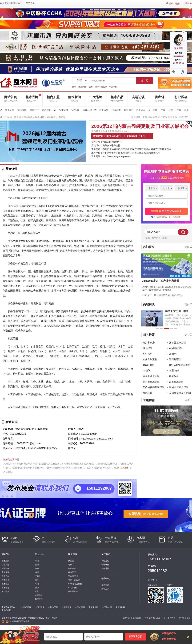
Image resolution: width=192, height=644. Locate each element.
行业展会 (181, 99)
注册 (177, 4)
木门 (37, 561)
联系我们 (125, 468)
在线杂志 (72, 568)
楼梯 (37, 588)
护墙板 (38, 576)
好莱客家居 (149, 343)
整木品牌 (33, 98)
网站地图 (105, 568)
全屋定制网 (120, 607)
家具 (37, 591)
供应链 (160, 99)
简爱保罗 (174, 376)
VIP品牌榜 (73, 588)
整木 (74, 87)
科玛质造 (148, 393)
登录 (171, 4)
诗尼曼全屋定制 (151, 376)
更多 (186, 110)
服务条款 (137, 618)
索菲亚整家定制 (178, 343)
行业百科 (104, 110)
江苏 (179, 110)
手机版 (61, 117)
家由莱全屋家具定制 (180, 393)
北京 (171, 110)
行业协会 (141, 110)
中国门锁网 (40, 607)
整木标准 (5, 584)
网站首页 (11, 99)
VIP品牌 (76, 110)
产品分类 (30, 3)
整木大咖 (10, 110)
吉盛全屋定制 (176, 382)
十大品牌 (96, 99)
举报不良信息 (185, 618)
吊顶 (37, 584)
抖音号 (170, 585)
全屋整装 (39, 595)
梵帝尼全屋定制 (151, 382)
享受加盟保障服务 (166, 211)
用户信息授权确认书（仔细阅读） (168, 217)
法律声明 (126, 618)
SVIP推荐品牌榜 (75, 584)
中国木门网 (53, 607)
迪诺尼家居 (175, 359)
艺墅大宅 (148, 354)
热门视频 (47, 110)
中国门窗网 (26, 607)
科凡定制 (148, 348)
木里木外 (82, 87)
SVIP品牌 (63, 110)
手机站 (189, 3)
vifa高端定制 (176, 348)
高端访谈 (138, 99)
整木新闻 (74, 99)
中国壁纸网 (67, 607)
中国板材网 (6, 610)
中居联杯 (113, 87)
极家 (91, 87)
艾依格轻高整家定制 (154, 387)
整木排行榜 (73, 576)
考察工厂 (34, 110)
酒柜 (37, 572)
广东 (163, 110)
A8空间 (147, 370)
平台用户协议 (169, 618)
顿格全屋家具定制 (179, 387)
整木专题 (22, 110)
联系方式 (105, 585)
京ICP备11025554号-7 (20, 621)
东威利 (173, 354)
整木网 (18, 117)
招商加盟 (53, 99)
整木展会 (28, 117)
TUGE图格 (148, 365)
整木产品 (117, 99)
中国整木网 (15, 3)
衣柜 (37, 565)
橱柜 (37, 580)
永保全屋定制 (150, 359)
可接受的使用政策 (152, 618)
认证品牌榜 (73, 591)
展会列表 (40, 117)
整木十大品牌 (101, 87)
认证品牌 (87, 110)
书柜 (37, 568)
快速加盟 (5, 565)
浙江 (155, 110)
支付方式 (105, 589)
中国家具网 (93, 607)
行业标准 (116, 110)
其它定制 (39, 599)
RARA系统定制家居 (180, 365)
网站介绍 (105, 561)
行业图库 (128, 110)
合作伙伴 (105, 565)
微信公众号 (152, 585)
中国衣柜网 (80, 607)
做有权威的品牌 (146, 514)
